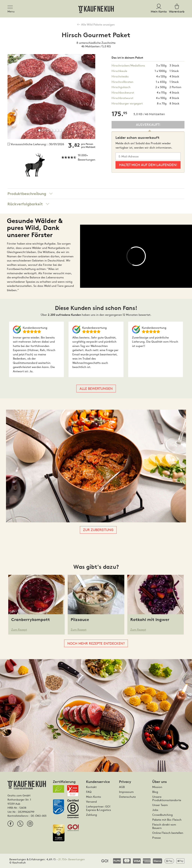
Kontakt (91, 787)
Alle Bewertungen (96, 388)
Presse (156, 838)
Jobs (155, 810)
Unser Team (160, 805)
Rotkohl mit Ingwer (150, 620)
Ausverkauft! (148, 124)
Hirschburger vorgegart (127, 103)
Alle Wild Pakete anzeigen (96, 24)
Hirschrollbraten (122, 82)
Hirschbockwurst (123, 92)
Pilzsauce (80, 620)
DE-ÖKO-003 (39, 816)
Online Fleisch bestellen (168, 833)
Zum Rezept (19, 629)
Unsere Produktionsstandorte (167, 798)
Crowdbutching (162, 815)
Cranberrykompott (31, 620)
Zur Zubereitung (98, 530)
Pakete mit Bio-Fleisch (167, 820)
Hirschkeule (119, 71)
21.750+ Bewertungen (72, 859)
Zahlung (91, 815)
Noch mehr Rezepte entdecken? (96, 643)
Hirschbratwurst (122, 98)
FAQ (89, 792)
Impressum (126, 792)
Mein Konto (94, 797)
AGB (122, 787)
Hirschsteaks (120, 76)
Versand (91, 802)
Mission (157, 787)
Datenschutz (127, 797)
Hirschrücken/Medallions (128, 65)
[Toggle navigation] (11, 6)
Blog (155, 792)
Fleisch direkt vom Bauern (164, 826)
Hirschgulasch (121, 87)
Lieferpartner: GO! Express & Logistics (99, 808)
